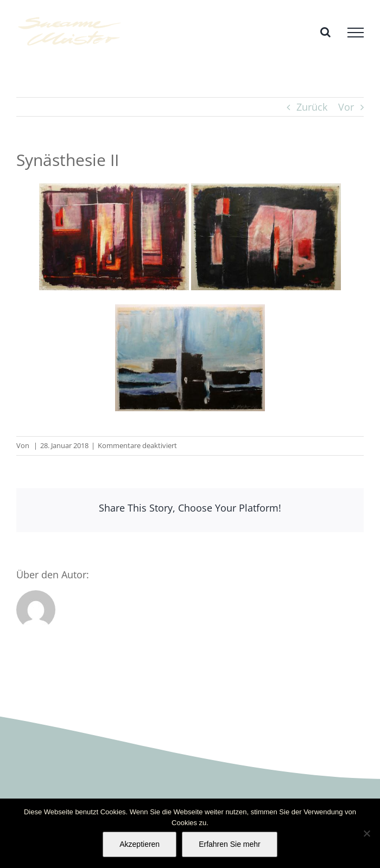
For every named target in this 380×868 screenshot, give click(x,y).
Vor (346, 107)
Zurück (312, 107)
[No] (366, 833)
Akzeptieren (140, 844)
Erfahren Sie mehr (230, 844)
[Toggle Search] (325, 32)
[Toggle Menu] (356, 33)
